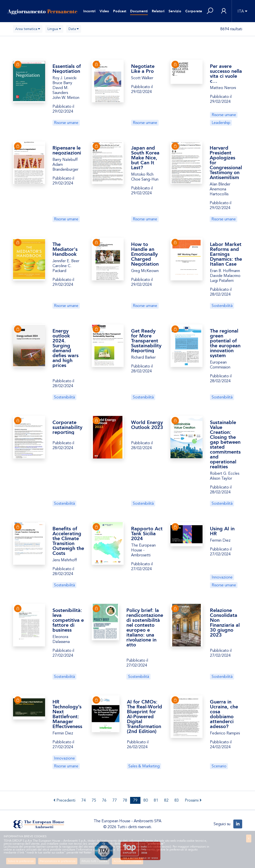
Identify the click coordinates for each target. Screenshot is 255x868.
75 (94, 800)
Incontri (89, 11)
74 (84, 800)
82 (166, 800)
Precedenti (64, 800)
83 (177, 800)
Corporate (194, 11)
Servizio (175, 11)
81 (156, 800)
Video (104, 11)
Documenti (139, 11)
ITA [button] (241, 11)
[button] (210, 11)
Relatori (158, 11)
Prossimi (193, 800)
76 (104, 800)
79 (135, 800)
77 (115, 800)
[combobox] (28, 29)
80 (146, 800)
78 (125, 800)
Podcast (120, 11)
